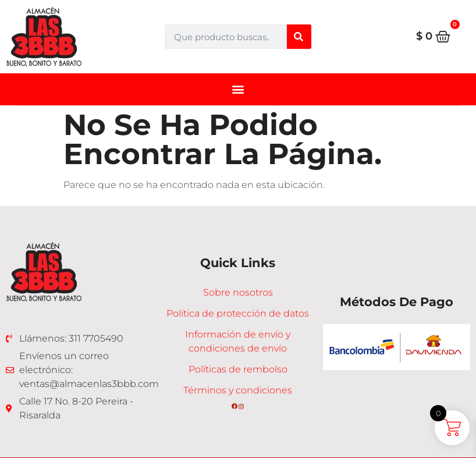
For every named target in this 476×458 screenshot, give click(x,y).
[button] (238, 89)
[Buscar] (299, 37)
